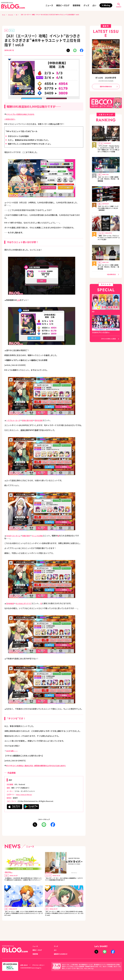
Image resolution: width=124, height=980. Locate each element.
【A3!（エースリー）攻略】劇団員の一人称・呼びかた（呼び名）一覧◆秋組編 (109, 271)
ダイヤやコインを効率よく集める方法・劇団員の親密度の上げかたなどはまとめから (40, 766)
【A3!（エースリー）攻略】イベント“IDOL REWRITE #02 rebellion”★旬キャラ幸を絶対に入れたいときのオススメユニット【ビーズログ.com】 (64, 921)
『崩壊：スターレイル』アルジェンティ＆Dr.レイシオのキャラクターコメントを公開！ (109, 242)
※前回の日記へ (11, 119)
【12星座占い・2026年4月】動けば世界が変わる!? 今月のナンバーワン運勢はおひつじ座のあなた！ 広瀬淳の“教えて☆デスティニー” (23, 882)
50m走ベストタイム (14, 536)
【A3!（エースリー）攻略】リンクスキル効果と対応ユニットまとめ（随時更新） (109, 212)
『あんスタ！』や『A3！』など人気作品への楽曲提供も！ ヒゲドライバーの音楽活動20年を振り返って (64, 882)
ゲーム (13, 31)
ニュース (49, 5)
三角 (19, 300)
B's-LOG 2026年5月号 (106, 78)
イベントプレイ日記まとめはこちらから (22, 115)
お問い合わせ (25, 965)
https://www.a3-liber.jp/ (25, 795)
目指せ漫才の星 (30, 421)
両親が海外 (29, 536)
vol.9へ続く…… (13, 751)
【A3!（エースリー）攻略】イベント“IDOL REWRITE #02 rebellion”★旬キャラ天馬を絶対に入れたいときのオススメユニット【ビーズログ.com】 (23, 921)
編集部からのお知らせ (62, 954)
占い (94, 5)
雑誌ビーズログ (63, 5)
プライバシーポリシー (41, 965)
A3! (19, 15)
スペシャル (12, 15)
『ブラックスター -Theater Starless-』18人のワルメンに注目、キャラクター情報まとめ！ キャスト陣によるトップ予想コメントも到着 (109, 151)
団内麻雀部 (11, 604)
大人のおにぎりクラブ (26, 604)
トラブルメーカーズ (14, 421)
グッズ (86, 5)
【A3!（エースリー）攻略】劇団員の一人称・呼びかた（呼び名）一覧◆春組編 (109, 183)
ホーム (4, 15)
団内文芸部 (43, 421)
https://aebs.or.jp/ (89, 968)
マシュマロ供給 (41, 536)
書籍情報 (76, 5)
